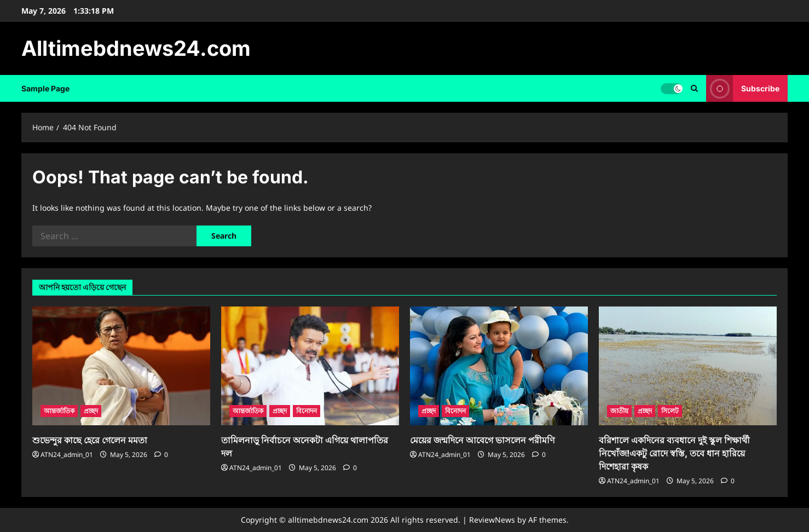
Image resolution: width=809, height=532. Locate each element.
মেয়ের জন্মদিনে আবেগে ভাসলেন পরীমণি (482, 440)
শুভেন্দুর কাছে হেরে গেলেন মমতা (90, 440)
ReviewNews (492, 520)
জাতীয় (619, 411)
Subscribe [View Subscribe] (743, 88)
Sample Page (45, 88)
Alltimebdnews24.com (136, 48)
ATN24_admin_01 (67, 455)
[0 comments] (161, 455)
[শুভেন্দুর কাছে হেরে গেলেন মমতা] (121, 366)
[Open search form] (694, 88)
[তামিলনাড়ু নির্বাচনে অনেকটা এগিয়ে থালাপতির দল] (310, 366)
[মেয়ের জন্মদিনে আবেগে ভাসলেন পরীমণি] (499, 366)
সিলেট (670, 411)
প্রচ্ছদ (91, 411)
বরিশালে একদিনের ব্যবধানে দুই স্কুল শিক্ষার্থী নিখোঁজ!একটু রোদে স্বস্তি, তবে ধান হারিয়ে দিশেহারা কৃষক (674, 453)
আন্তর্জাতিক (59, 411)
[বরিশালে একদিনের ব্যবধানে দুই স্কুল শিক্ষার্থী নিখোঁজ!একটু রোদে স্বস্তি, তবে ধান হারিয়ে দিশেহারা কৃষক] (688, 366)
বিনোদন (307, 411)
